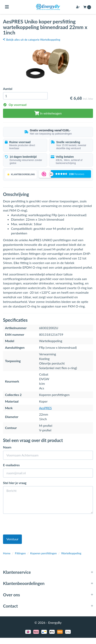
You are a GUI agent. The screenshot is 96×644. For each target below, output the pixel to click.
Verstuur (12, 539)
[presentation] (33, 525)
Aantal (8, 89)
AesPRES (45, 408)
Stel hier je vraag (15, 483)
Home (7, 553)
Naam (7, 447)
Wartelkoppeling (71, 553)
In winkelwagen (48, 113)
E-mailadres (11, 465)
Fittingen (20, 553)
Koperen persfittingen (43, 553)
